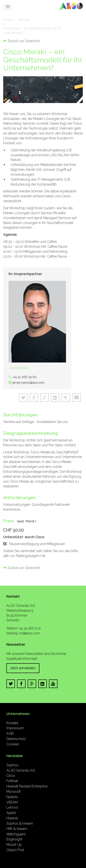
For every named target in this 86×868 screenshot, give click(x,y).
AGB (10, 733)
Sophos (12, 765)
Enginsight (14, 839)
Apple (11, 813)
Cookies (13, 744)
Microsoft (14, 792)
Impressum (15, 728)
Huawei (12, 818)
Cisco (11, 776)
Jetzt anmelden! (23, 668)
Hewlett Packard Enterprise (27, 786)
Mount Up (14, 845)
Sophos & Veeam (20, 823)
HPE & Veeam (17, 829)
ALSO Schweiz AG (21, 770)
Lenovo (12, 807)
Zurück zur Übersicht (21, 41)
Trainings (24, 20)
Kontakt (12, 723)
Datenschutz (16, 739)
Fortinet (12, 781)
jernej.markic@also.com (28, 382)
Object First (15, 850)
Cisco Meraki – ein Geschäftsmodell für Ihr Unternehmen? (32, 31)
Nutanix (12, 797)
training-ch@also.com (23, 633)
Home (7, 20)
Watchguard (16, 834)
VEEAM (12, 802)
